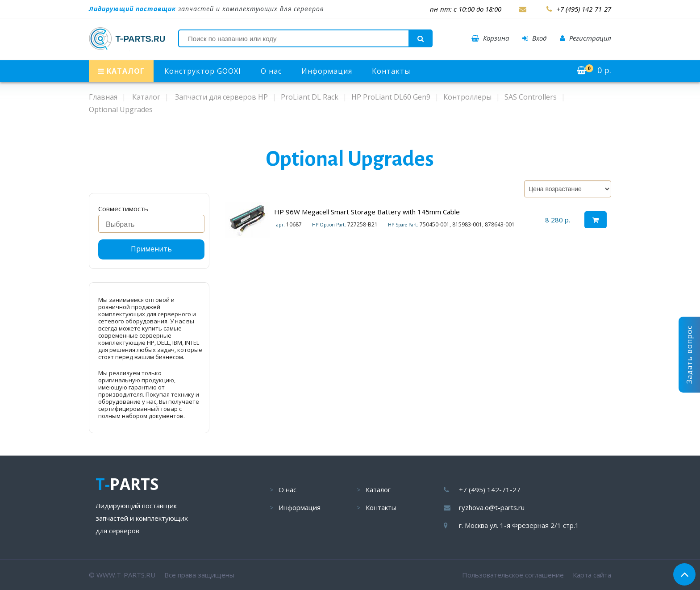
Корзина (490, 38)
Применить (151, 249)
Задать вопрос (689, 355)
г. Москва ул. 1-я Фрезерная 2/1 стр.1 (519, 525)
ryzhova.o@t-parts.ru (492, 507)
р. (594, 70)
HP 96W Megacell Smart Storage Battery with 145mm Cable (367, 212)
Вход (534, 38)
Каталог (378, 490)
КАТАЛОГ (121, 71)
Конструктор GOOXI (203, 71)
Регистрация (585, 38)
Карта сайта (592, 575)
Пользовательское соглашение (513, 575)
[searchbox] (154, 225)
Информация (327, 71)
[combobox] (151, 224)
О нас (271, 71)
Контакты (391, 71)
